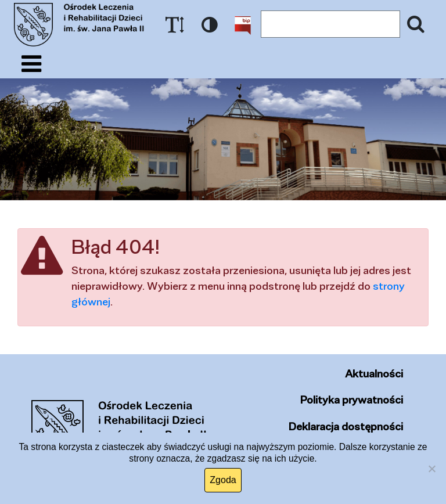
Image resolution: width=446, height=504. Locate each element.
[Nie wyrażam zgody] (431, 469)
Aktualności (374, 373)
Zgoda (223, 480)
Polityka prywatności (352, 399)
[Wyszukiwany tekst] (330, 24)
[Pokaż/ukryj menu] (31, 64)
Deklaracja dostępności (346, 426)
